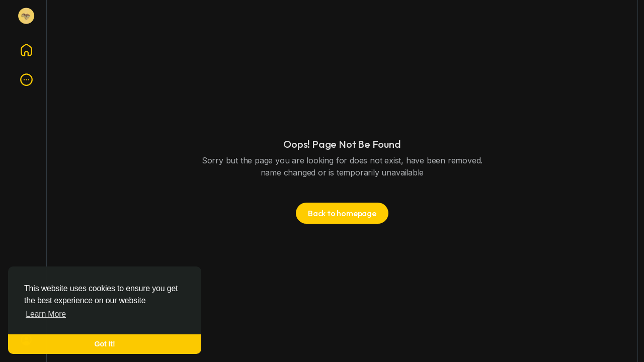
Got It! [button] (105, 344)
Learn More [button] (46, 314)
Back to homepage (342, 213)
